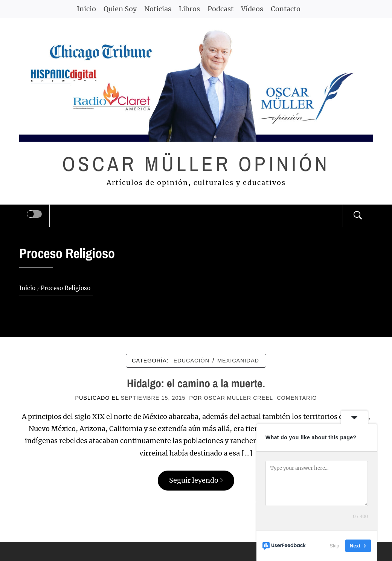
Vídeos (252, 9)
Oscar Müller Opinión (196, 164)
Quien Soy (120, 9)
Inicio (86, 9)
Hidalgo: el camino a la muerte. (196, 383)
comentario (297, 398)
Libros (189, 9)
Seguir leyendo (196, 480)
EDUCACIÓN (191, 361)
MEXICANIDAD (238, 361)
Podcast (220, 9)
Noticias (158, 9)
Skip (335, 546)
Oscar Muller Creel (239, 398)
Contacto (286, 9)
